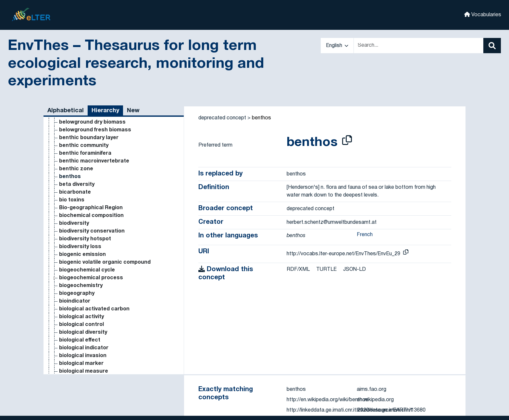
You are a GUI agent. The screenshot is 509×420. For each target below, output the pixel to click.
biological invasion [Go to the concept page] (83, 356)
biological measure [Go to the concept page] (84, 371)
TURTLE (326, 270)
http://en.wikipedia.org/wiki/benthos (328, 400)
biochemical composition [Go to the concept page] (91, 216)
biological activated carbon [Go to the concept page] (94, 309)
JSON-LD (354, 270)
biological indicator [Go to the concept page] (84, 348)
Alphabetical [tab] (66, 111)
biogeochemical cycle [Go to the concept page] (87, 270)
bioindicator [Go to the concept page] (75, 301)
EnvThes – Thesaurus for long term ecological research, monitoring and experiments (136, 64)
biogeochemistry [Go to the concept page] (81, 286)
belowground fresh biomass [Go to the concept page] (95, 130)
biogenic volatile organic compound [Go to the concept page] (105, 262)
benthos (261, 118)
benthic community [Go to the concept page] (84, 146)
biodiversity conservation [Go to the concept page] (92, 231)
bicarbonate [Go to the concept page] (75, 192)
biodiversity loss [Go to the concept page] (80, 247)
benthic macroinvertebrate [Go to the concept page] (94, 161)
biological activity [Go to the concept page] (81, 317)
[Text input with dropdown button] (418, 46)
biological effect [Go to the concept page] (80, 340)
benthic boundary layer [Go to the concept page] (89, 138)
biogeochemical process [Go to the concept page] (91, 278)
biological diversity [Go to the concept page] (83, 332)
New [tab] (133, 111)
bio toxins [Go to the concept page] (72, 200)
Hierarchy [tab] (105, 111)
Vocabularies (483, 14)
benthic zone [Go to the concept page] (76, 169)
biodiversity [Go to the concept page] (74, 223)
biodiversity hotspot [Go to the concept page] (85, 239)
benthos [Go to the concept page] (70, 177)
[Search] (492, 46)
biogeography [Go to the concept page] (77, 294)
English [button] (337, 46)
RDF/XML (298, 270)
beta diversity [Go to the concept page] (77, 185)
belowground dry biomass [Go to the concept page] (92, 122)
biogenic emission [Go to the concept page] (82, 255)
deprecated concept (222, 118)
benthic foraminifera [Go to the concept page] (85, 153)
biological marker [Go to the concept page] (81, 364)
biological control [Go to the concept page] (81, 325)
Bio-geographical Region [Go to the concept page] (91, 208)
